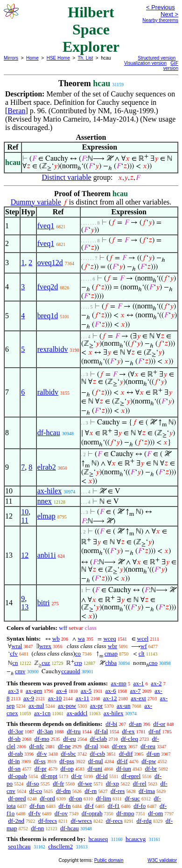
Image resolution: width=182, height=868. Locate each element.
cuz (46, 663)
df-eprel (131, 776)
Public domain (109, 860)
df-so (33, 783)
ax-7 (135, 691)
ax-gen (34, 691)
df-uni (95, 769)
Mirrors (11, 58)
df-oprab (92, 813)
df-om (155, 813)
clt (142, 653)
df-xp (112, 783)
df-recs (114, 821)
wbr (112, 646)
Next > (169, 14)
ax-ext (138, 698)
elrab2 (47, 467)
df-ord (47, 798)
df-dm (63, 791)
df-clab (98, 739)
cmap (111, 653)
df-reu (148, 746)
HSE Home (58, 58)
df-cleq (129, 739)
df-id (101, 776)
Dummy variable (36, 202)
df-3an (45, 731)
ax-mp (119, 683)
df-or (159, 724)
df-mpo (125, 813)
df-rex (119, 746)
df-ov (61, 813)
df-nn (37, 828)
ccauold (70, 671)
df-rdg (144, 821)
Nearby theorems (160, 20)
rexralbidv (53, 349)
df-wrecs (81, 821)
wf (144, 646)
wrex (45, 646)
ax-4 (61, 691)
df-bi (111, 724)
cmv (20, 671)
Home (32, 58)
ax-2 (156, 683)
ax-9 (29, 698)
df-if (122, 761)
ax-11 (82, 698)
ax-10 (55, 698)
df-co (36, 791)
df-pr (41, 769)
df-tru (74, 731)
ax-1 (139, 683)
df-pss (67, 761)
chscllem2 (60, 846)
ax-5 (86, 691)
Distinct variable (67, 177)
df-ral (91, 746)
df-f (89, 806)
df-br (151, 769)
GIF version (171, 66)
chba (111, 663)
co (78, 653)
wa (81, 639)
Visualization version (145, 63)
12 (25, 555)
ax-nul (36, 706)
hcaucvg (136, 839)
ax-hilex (49, 491)
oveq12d (50, 263)
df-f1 (114, 806)
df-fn (65, 806)
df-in (14, 761)
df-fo (140, 806)
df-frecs (48, 821)
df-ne (64, 746)
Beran (16, 111)
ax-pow (67, 706)
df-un (153, 754)
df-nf (154, 731)
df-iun (124, 769)
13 (25, 607)
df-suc (132, 798)
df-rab (15, 754)
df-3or (16, 731)
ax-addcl (77, 713)
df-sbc (68, 754)
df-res (118, 791)
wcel (143, 639)
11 (24, 520)
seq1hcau (19, 846)
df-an (135, 724)
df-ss (39, 761)
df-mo (42, 739)
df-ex (128, 731)
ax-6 (111, 691)
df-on (76, 798)
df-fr (58, 783)
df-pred (17, 798)
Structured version (157, 58)
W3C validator (162, 860)
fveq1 (46, 226)
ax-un (124, 706)
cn (15, 663)
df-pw (149, 761)
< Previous (161, 7)
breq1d (48, 316)
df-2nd (16, 821)
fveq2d (48, 287)
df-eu (69, 739)
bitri (44, 603)
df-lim (103, 798)
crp (78, 663)
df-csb (97, 754)
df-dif (126, 754)
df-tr (77, 776)
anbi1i (47, 555)
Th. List (86, 58)
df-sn (14, 769)
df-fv (35, 813)
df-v (42, 754)
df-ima (147, 791)
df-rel (140, 783)
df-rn (91, 791)
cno (153, 663)
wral (17, 646)
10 (25, 512)
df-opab (17, 776)
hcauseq (98, 839)
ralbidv (48, 392)
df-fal (101, 731)
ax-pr (96, 706)
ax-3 (13, 691)
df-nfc (37, 746)
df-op (67, 769)
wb (56, 639)
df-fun (37, 806)
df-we (85, 783)
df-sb (14, 739)
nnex (45, 501)
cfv (14, 653)
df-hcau (49, 433)
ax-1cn (42, 713)
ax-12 (110, 698)
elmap (46, 516)
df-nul (96, 761)
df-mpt (49, 776)
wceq (109, 639)
